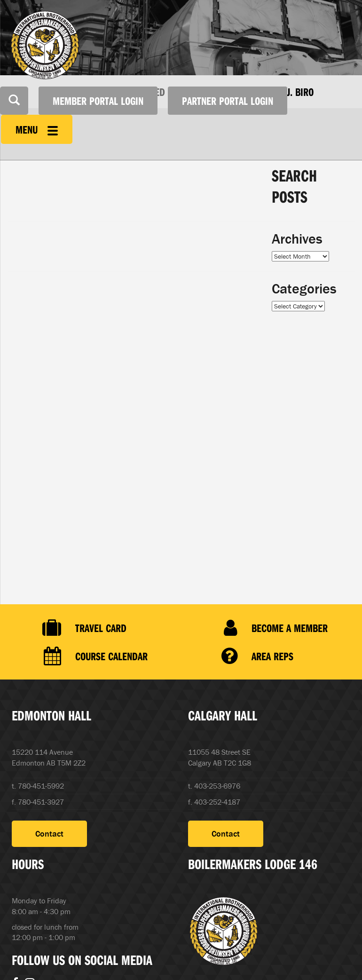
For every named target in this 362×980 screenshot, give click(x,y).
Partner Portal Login (228, 101)
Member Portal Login (98, 101)
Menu (37, 129)
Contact (49, 834)
